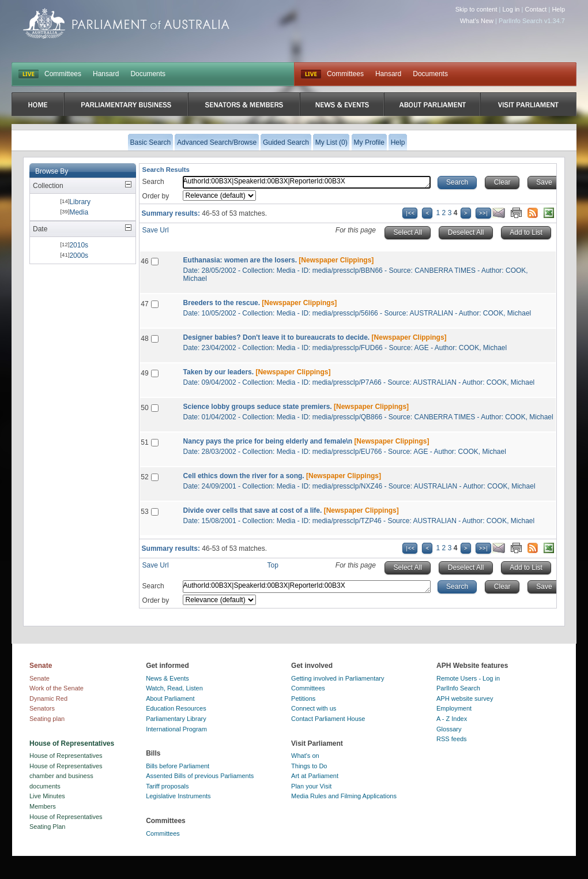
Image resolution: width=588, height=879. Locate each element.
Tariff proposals (167, 786)
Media (79, 212)
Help (558, 9)
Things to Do (309, 766)
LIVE (29, 74)
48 (144, 339)
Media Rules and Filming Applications (344, 796)
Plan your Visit (311, 786)
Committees (63, 74)
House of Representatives (66, 756)
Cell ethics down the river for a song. (244, 476)
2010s (79, 245)
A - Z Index (452, 719)
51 (144, 442)
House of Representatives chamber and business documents (66, 776)
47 (144, 304)
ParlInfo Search (458, 688)
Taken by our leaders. (219, 372)
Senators (42, 708)
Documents (148, 74)
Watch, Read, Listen (174, 688)
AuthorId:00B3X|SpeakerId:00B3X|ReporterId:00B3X (307, 182)
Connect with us (314, 708)
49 (144, 373)
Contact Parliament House (328, 719)
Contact (536, 9)
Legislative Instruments (178, 796)
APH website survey (465, 698)
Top (273, 565)
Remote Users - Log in (468, 678)
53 (144, 512)
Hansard (106, 74)
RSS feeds (452, 739)
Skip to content (476, 9)
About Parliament (170, 698)
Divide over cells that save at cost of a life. (253, 510)
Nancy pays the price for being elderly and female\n (268, 441)
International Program (176, 729)
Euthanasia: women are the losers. (240, 260)
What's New (477, 21)
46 (144, 261)
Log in (511, 9)
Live (311, 74)
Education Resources (176, 708)
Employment (454, 708)
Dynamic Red (48, 698)
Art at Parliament (315, 776)
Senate (39, 678)
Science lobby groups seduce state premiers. (258, 407)
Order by (156, 196)
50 (144, 408)
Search (153, 182)
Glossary (449, 729)
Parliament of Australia (126, 23)
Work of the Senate (56, 688)
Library (80, 202)
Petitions (303, 698)
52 (144, 477)
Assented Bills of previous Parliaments (200, 776)
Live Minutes (47, 796)
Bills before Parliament (178, 766)
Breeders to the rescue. (222, 303)
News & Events (167, 678)
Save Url (156, 230)
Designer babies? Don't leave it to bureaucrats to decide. (277, 337)
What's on (305, 756)
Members (43, 806)
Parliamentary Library (176, 719)
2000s (79, 256)
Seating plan (47, 719)
